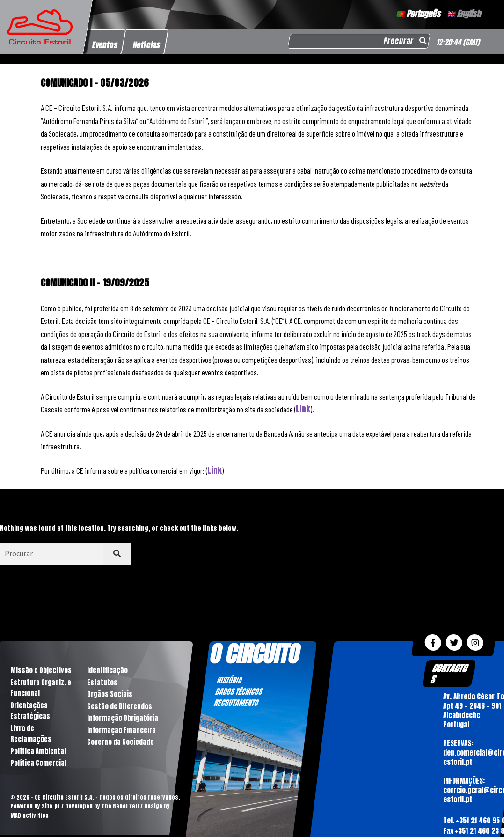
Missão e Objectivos (40, 671)
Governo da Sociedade (120, 744)
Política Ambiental (37, 753)
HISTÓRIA (229, 680)
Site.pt (50, 808)
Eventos (105, 45)
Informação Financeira (121, 731)
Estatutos (102, 683)
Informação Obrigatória (122, 719)
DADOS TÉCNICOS (239, 691)
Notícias (147, 45)
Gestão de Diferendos (119, 707)
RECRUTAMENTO (236, 703)
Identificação (107, 671)
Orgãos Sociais (109, 695)
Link (303, 409)
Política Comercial (38, 765)
